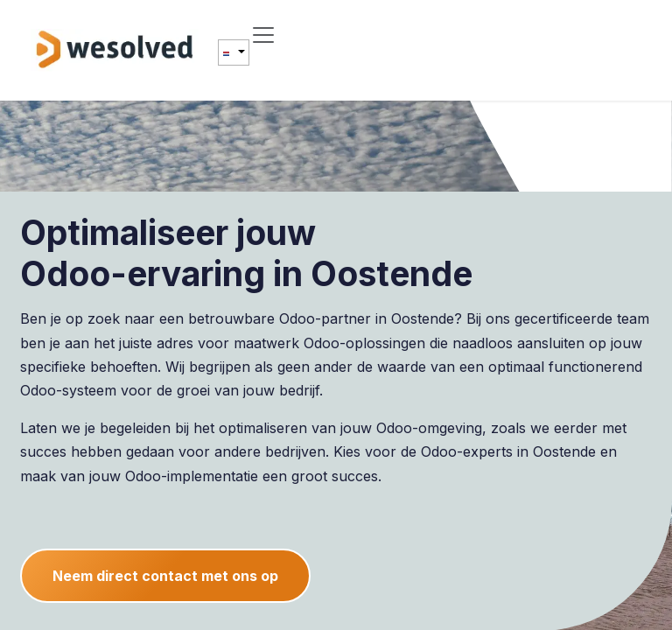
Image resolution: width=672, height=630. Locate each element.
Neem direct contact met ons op (165, 576)
